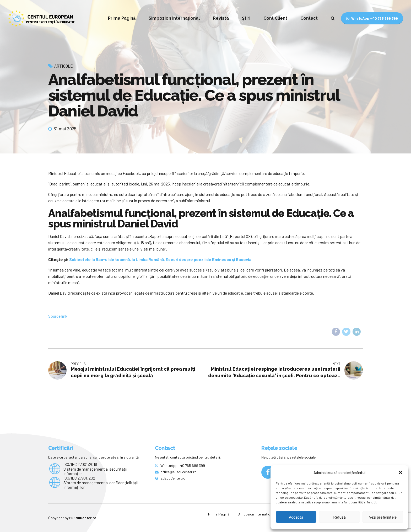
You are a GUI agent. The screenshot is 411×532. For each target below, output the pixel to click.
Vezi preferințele (383, 517)
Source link (58, 316)
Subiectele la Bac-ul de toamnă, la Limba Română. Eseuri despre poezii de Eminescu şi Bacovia (160, 259)
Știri (246, 18)
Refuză (339, 517)
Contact (309, 18)
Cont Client (275, 18)
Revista (221, 18)
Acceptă (296, 517)
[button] (401, 472)
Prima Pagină (122, 18)
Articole (64, 66)
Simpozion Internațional (174, 18)
